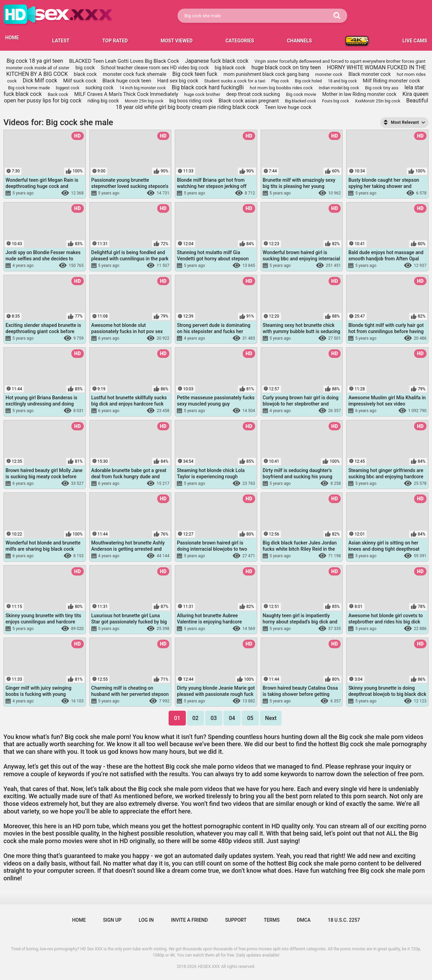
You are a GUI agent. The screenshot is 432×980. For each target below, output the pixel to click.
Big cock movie (301, 94)
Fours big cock (335, 101)
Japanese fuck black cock (217, 61)
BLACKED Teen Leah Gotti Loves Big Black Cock (124, 61)
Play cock (280, 81)
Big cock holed (308, 81)
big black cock (230, 68)
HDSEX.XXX (209, 967)
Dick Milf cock (40, 81)
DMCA (304, 920)
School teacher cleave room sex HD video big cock (155, 68)
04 (232, 718)
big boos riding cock (191, 101)
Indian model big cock (339, 88)
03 (214, 718)
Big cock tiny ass (382, 88)
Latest (61, 41)
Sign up (112, 920)
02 (195, 718)
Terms (272, 920)
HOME (12, 38)
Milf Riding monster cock (391, 81)
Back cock (58, 94)
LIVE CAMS (415, 41)
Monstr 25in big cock (144, 101)
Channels (299, 41)
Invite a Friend (189, 920)
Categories (240, 41)
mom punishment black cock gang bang (266, 74)
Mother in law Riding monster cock (359, 94)
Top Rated (115, 41)
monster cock (329, 74)
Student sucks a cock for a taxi (235, 81)
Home (79, 920)
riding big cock (103, 101)
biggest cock (68, 88)
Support (236, 920)
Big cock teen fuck (195, 74)
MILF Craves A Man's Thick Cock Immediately (126, 94)
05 (250, 718)
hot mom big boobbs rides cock (281, 88)
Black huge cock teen (127, 81)
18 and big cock (342, 81)
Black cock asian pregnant (249, 101)
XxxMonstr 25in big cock (377, 101)
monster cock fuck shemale (135, 74)
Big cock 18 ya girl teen (35, 61)
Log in (146, 920)
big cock (85, 68)
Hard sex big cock (178, 81)
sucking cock (100, 88)
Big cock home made (29, 88)
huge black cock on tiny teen (286, 67)
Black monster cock (369, 74)
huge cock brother (202, 94)
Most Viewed (177, 41)
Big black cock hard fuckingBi (208, 87)
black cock (85, 74)
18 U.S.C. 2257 (344, 920)
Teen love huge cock (288, 107)
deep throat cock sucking (253, 94)
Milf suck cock (80, 81)
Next (271, 718)
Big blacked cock (300, 101)
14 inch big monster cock (142, 88)
